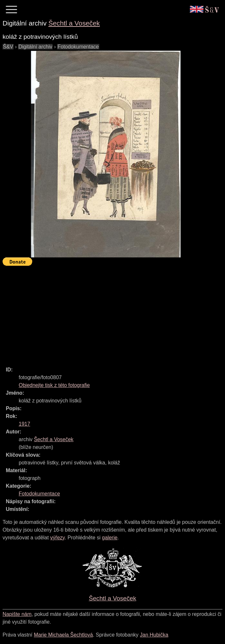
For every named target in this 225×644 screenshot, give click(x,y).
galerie (110, 538)
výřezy (58, 538)
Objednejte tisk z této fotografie (54, 385)
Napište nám (17, 614)
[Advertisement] (114, 313)
